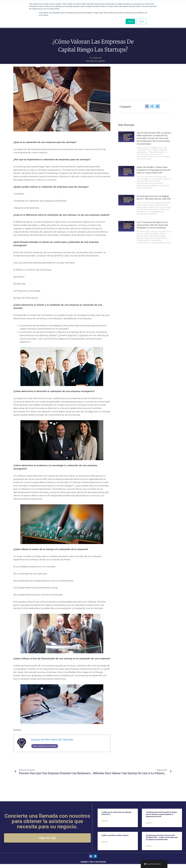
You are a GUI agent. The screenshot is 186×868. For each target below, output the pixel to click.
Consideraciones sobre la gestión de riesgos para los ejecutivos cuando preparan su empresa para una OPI (161, 818)
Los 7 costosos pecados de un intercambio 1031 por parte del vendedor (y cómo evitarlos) (153, 237)
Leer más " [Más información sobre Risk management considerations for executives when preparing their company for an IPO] (149, 827)
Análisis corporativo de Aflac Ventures (115, 839)
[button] (147, 110)
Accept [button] (130, 21)
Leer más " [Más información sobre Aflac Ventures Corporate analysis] (105, 846)
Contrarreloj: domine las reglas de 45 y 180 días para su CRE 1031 (154, 208)
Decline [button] (141, 21)
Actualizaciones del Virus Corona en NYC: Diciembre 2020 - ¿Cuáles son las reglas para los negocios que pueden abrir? (162, 841)
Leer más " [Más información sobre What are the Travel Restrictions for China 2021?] (105, 825)
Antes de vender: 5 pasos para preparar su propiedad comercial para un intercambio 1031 (154, 178)
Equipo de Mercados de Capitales (52, 743)
